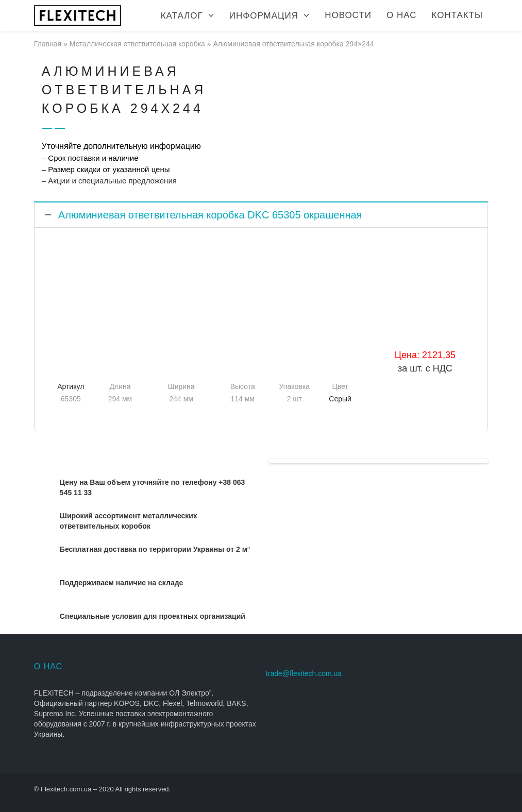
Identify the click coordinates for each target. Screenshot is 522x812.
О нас (401, 15)
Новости (348, 15)
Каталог (182, 16)
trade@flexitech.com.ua (304, 673)
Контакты (457, 15)
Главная (48, 44)
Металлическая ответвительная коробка (137, 44)
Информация (264, 16)
